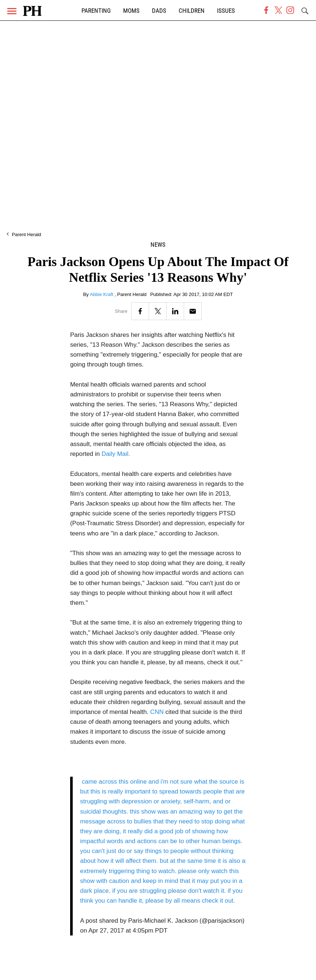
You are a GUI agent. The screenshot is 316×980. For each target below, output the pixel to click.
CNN (157, 712)
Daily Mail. (116, 454)
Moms (131, 11)
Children (192, 11)
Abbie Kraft (102, 294)
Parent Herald (26, 235)
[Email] (193, 311)
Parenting (96, 11)
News (158, 245)
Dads (159, 11)
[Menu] (12, 11)
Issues (226, 11)
